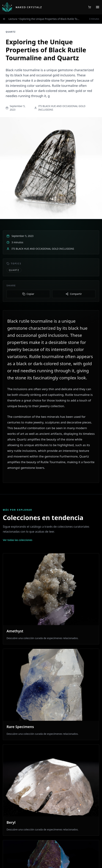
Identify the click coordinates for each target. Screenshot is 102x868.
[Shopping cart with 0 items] (90, 7)
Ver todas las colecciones (18, 540)
